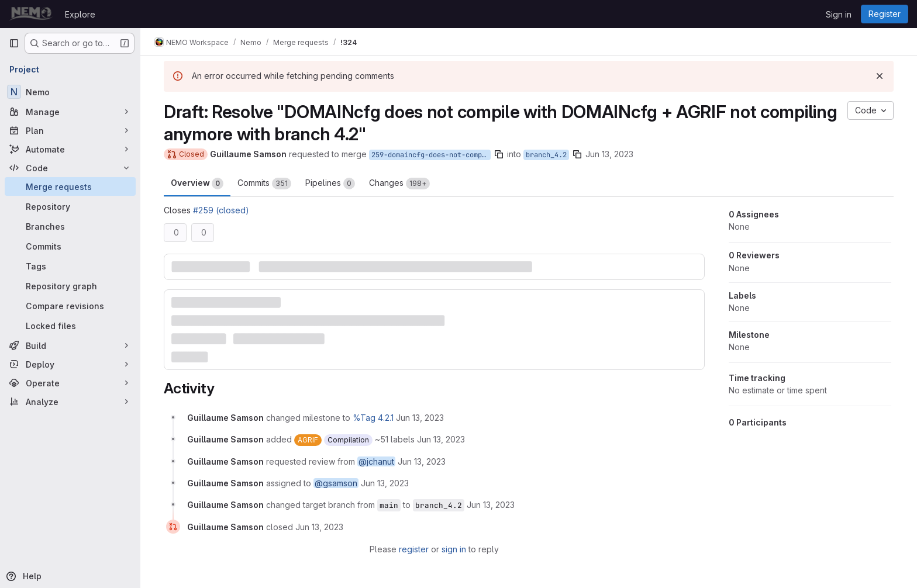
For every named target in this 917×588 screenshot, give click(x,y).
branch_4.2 (546, 155)
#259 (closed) (221, 210)
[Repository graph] (70, 286)
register (414, 549)
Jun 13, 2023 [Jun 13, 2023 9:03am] (609, 154)
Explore (80, 14)
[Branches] (70, 226)
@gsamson (336, 483)
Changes (399, 184)
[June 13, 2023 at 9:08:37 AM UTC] (491, 505)
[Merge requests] (70, 186)
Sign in (839, 14)
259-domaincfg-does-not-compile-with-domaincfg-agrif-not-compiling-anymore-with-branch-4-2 (431, 155)
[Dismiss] (880, 76)
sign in (454, 549)
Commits (264, 184)
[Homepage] (31, 14)
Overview (197, 184)
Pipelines (330, 184)
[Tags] (70, 266)
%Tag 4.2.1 (373, 418)
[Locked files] (70, 326)
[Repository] (70, 206)
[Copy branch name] (499, 154)
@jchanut (376, 461)
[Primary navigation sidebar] (14, 43)
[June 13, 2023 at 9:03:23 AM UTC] (420, 418)
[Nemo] (70, 92)
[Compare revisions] (70, 306)
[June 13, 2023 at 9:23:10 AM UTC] (319, 527)
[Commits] (70, 246)
